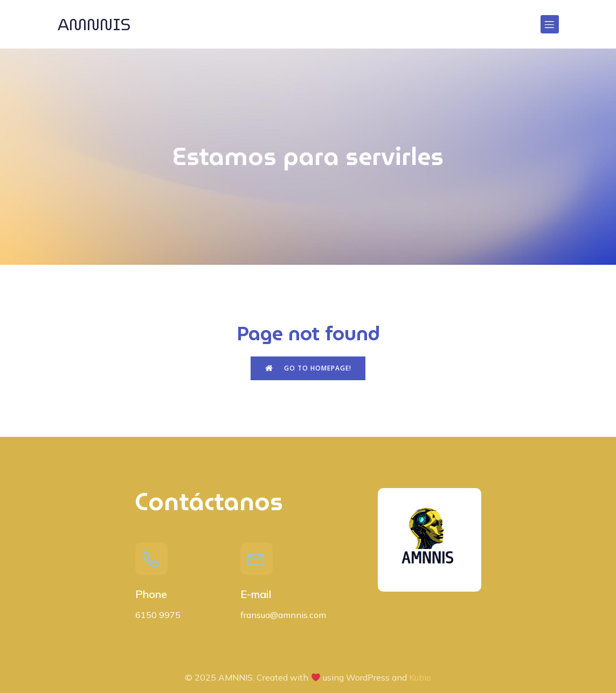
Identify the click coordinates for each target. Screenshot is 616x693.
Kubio (420, 677)
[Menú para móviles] (550, 24)
